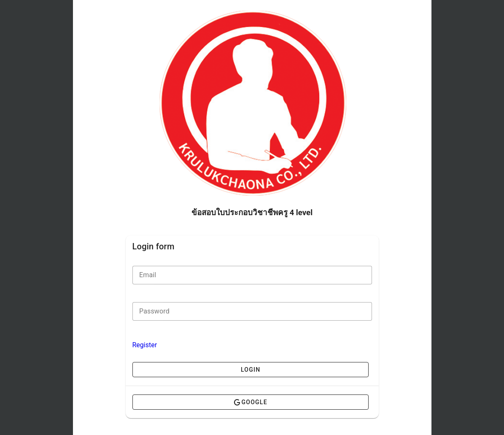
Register (145, 345)
